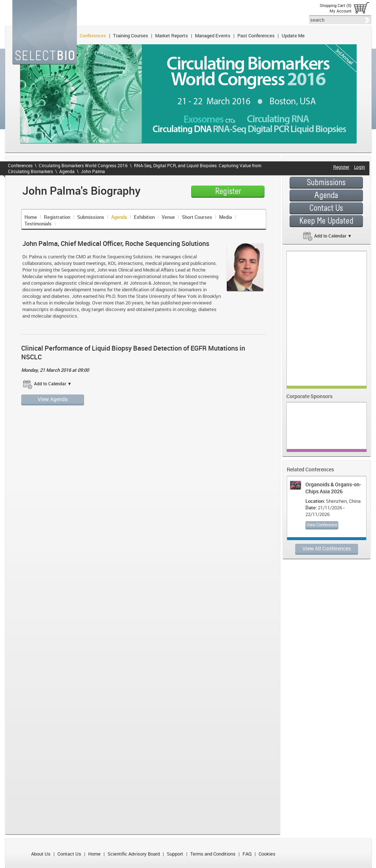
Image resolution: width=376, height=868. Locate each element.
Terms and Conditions (213, 854)
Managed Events (213, 35)
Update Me (293, 35)
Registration (57, 217)
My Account (341, 11)
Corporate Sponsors (309, 396)
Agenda (67, 171)
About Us (41, 854)
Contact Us (69, 854)
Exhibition (144, 217)
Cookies (267, 854)
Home (31, 217)
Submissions (91, 217)
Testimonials (38, 224)
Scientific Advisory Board (134, 854)
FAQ (247, 854)
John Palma (93, 171)
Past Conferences (256, 35)
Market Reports (172, 35)
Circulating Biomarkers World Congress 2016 (83, 165)
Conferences (93, 35)
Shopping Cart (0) (336, 5)
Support (175, 854)
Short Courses (197, 217)
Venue (168, 217)
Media (225, 217)
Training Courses (131, 35)
